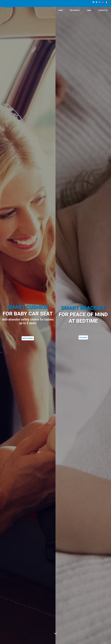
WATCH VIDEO (28, 338)
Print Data (83, 337)
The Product (75, 10)
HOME (60, 10)
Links (89, 10)
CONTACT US (103, 10)
